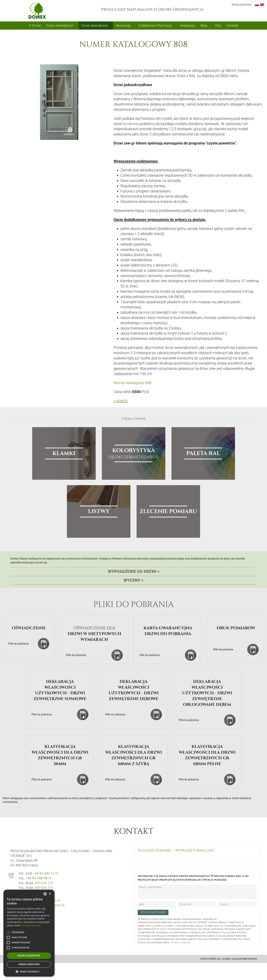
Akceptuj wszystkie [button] (29, 956)
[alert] (29, 933)
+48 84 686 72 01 (46, 873)
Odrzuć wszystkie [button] (29, 964)
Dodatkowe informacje (155, 26)
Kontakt (232, 26)
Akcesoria (123, 26)
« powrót (121, 401)
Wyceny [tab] (133, 580)
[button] (29, 971)
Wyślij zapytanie (153, 912)
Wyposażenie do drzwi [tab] (134, 572)
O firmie (35, 26)
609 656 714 (44, 888)
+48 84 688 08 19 (38, 878)
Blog (204, 26)
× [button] (50, 894)
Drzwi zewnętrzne (95, 26)
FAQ (218, 26)
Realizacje (188, 26)
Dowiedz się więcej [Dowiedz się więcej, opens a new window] (31, 925)
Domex (37, 11)
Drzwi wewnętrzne (60, 26)
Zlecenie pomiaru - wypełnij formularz (176, 850)
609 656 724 (44, 883)
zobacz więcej (180, 942)
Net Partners (250, 959)
